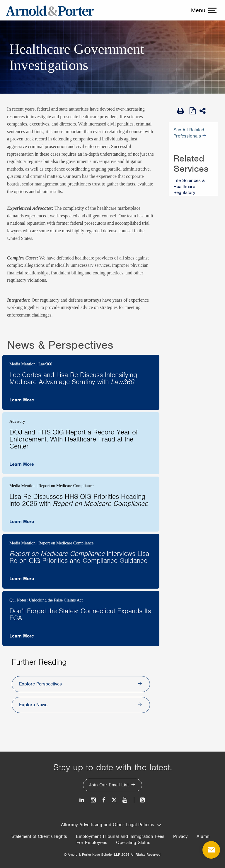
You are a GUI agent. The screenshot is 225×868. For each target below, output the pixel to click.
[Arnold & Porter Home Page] (50, 10)
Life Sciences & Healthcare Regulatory (189, 187)
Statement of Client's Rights (39, 837)
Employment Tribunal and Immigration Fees (120, 837)
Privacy (180, 837)
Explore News (33, 705)
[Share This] (204, 111)
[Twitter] (114, 800)
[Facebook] (104, 800)
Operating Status (133, 843)
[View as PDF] (193, 111)
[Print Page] (182, 111)
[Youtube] (125, 800)
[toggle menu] (203, 10)
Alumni (204, 837)
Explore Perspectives (40, 684)
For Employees (92, 843)
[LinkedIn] (82, 800)
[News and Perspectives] (140, 800)
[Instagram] (94, 800)
